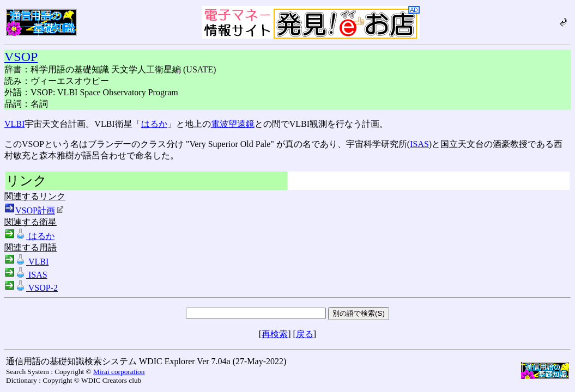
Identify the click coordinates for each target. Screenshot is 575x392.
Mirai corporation (119, 372)
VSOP (21, 57)
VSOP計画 (40, 210)
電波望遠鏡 (233, 124)
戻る (305, 334)
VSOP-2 (31, 288)
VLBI (14, 124)
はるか (154, 124)
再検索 (275, 334)
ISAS (419, 144)
